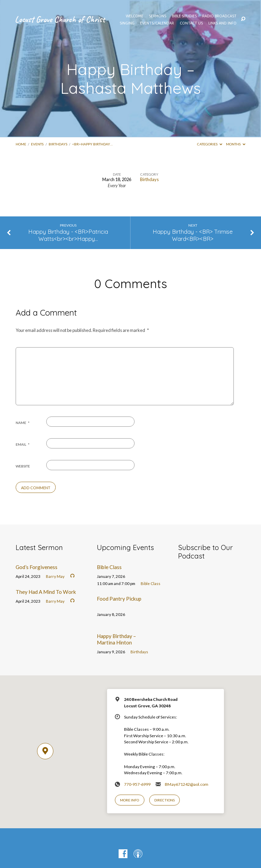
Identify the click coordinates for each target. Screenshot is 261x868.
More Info (129, 800)
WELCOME (135, 16)
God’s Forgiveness (37, 567)
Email (23, 444)
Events (37, 144)
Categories (210, 144)
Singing (127, 23)
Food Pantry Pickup (119, 599)
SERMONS (158, 16)
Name (23, 423)
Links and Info (222, 23)
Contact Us (191, 23)
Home (21, 144)
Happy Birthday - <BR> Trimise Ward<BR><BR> (193, 235)
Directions (164, 800)
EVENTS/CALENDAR (157, 23)
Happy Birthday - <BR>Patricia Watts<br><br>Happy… (68, 235)
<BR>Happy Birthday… (92, 144)
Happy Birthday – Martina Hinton (116, 639)
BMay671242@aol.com (187, 784)
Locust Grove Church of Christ (60, 19)
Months (236, 144)
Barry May (55, 576)
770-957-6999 (137, 784)
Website (23, 466)
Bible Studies (184, 16)
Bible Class (109, 567)
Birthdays (58, 144)
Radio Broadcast (219, 16)
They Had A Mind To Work (46, 592)
